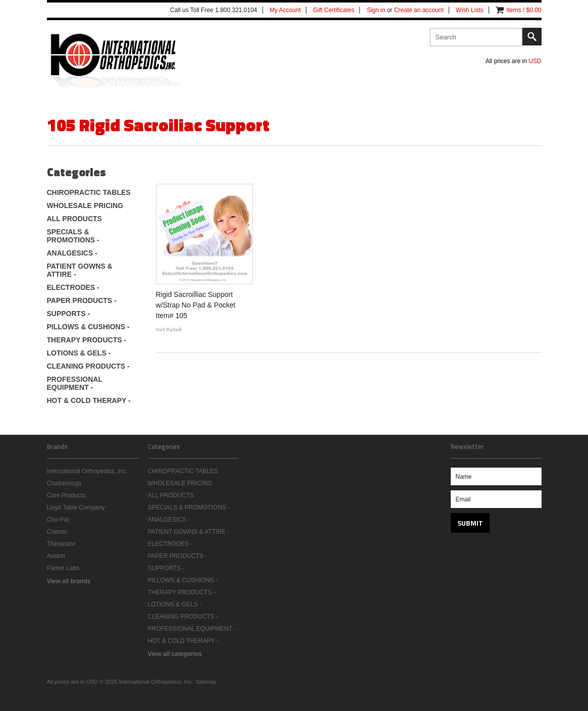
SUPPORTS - (69, 314)
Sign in (376, 10)
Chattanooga (64, 483)
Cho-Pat (58, 520)
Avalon (56, 556)
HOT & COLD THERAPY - (89, 400)
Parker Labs (63, 568)
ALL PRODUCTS (74, 219)
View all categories (175, 654)
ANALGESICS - (72, 253)
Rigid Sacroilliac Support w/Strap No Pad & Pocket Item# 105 (196, 305)
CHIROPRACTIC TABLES (89, 192)
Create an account (419, 10)
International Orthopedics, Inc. (87, 471)
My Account (285, 10)
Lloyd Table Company (76, 507)
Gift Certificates (334, 10)
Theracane (61, 544)
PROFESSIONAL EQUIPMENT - (75, 383)
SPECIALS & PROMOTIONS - (73, 236)
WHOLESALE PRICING (85, 206)
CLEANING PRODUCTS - (88, 366)
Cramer (57, 532)
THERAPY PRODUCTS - (87, 340)
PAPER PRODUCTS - (82, 300)
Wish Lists (470, 10)
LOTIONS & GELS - (79, 353)
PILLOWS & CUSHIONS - (88, 327)
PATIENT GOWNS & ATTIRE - (80, 270)
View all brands (69, 581)
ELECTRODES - (73, 287)
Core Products (66, 495)
